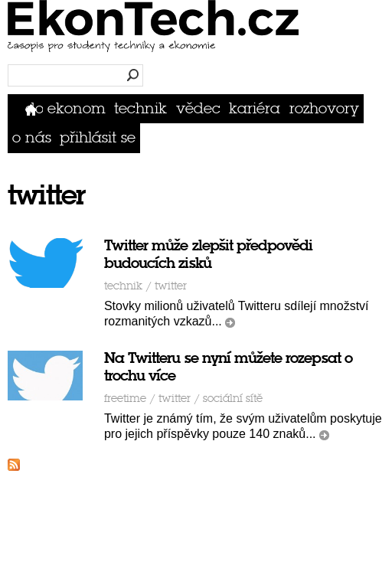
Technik (140, 108)
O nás (32, 137)
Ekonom (77, 108)
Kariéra (255, 108)
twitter (171, 286)
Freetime (125, 399)
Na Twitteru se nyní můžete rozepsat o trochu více (228, 367)
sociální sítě (233, 399)
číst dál (230, 323)
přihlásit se (98, 137)
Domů (34, 108)
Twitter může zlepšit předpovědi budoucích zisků (209, 254)
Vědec (198, 108)
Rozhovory (324, 108)
